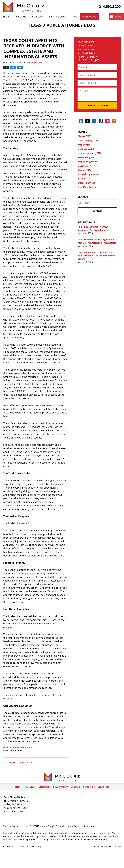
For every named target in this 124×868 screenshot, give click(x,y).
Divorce (29, 747)
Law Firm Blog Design (106, 847)
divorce (61, 727)
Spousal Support (88, 174)
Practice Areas (57, 17)
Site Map (75, 787)
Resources (30, 787)
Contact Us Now (98, 105)
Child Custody (88, 140)
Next (33, 762)
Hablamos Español (86, 45)
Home (6, 17)
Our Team (38, 17)
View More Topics (87, 187)
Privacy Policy (60, 787)
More (118, 17)
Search (98, 211)
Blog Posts (103, 787)
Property (85, 145)
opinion (44, 112)
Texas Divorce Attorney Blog (26, 7)
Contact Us (90, 17)
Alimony (84, 170)
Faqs (74, 17)
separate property (89, 153)
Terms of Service (82, 826)
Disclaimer (44, 787)
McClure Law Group (32, 847)
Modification (86, 166)
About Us (21, 17)
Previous (10, 762)
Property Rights (88, 162)
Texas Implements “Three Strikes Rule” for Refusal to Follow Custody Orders (96, 256)
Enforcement (86, 183)
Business (17, 747)
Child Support (87, 149)
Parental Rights (88, 157)
